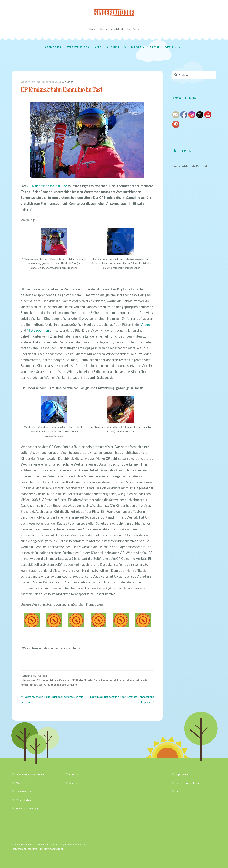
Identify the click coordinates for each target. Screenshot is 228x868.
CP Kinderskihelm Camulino (47, 186)
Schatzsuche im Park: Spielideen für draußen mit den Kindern (52, 699)
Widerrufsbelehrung (27, 809)
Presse (155, 47)
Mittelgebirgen (38, 330)
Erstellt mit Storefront (51, 849)
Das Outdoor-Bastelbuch (112, 29)
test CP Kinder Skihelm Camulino (58, 685)
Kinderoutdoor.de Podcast (189, 166)
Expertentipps (78, 47)
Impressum (182, 774)
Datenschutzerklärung (188, 783)
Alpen (146, 325)
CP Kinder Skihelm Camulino (54, 680)
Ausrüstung (116, 47)
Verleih (171, 47)
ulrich (70, 82)
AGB (178, 791)
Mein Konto (133, 29)
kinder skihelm (126, 680)
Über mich (75, 783)
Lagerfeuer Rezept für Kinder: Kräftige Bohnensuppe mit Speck (122, 699)
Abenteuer (53, 47)
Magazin (138, 47)
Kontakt (74, 774)
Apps (98, 47)
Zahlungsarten (24, 791)
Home (92, 29)
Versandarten (23, 800)
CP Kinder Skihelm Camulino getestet (94, 680)
